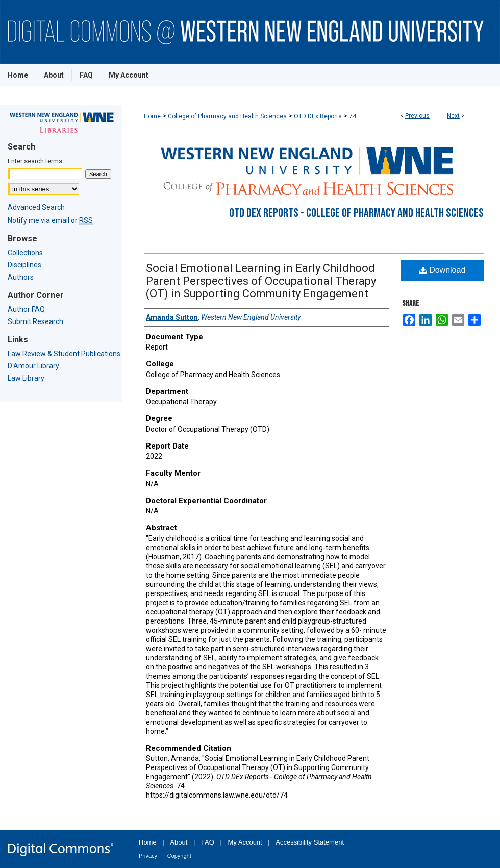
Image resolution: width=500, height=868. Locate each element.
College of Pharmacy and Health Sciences (227, 116)
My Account (245, 842)
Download (443, 270)
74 (353, 116)
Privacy (148, 856)
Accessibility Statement (310, 842)
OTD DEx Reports (318, 116)
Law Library (26, 378)
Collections (25, 253)
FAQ (208, 842)
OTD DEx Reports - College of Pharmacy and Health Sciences (356, 213)
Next (453, 116)
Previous (417, 116)
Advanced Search (36, 207)
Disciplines (24, 265)
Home (152, 116)
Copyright (179, 856)
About (179, 842)
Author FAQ (26, 309)
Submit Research (35, 321)
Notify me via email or (50, 220)
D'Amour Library (33, 366)
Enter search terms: (36, 161)
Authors (21, 277)
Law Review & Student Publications (64, 354)
